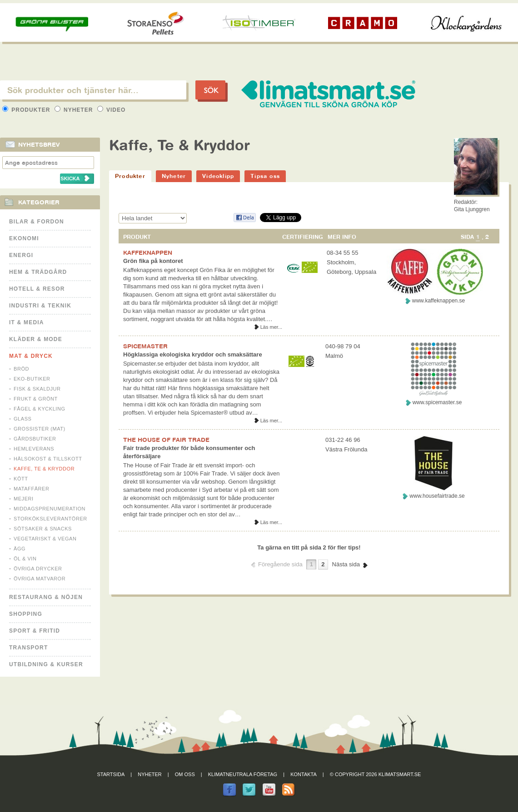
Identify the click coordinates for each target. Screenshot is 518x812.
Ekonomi (24, 238)
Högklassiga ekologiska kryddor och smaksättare (193, 354)
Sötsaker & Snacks (43, 529)
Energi (21, 255)
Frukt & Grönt (36, 399)
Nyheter (75, 110)
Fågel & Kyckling (40, 409)
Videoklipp (218, 176)
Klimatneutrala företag (243, 774)
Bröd (21, 369)
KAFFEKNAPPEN (148, 253)
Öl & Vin (25, 559)
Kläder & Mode (36, 339)
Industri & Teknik (40, 306)
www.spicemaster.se (437, 402)
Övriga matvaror (40, 579)
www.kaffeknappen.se (439, 301)
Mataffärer (31, 489)
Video (112, 110)
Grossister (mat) (40, 429)
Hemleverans (34, 449)
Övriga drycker (38, 569)
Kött (21, 479)
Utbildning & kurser (46, 664)
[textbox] (93, 90)
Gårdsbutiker (35, 439)
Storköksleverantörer (50, 519)
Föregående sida (280, 564)
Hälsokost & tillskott (48, 459)
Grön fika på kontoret (153, 261)
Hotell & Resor (37, 289)
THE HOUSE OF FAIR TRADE (166, 440)
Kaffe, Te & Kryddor (44, 469)
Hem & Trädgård (38, 272)
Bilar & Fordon (37, 222)
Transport (28, 648)
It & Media (27, 322)
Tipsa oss (265, 176)
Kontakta (304, 774)
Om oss (185, 774)
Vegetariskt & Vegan (45, 539)
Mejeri (24, 499)
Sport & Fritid (35, 631)
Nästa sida (346, 564)
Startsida (111, 774)
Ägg (20, 549)
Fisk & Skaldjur (37, 389)
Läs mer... (271, 327)
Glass (22, 419)
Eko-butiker (32, 379)
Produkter (27, 110)
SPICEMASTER (145, 346)
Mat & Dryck (31, 356)
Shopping (26, 614)
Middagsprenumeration (50, 509)
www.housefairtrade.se (437, 496)
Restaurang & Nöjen (46, 597)
